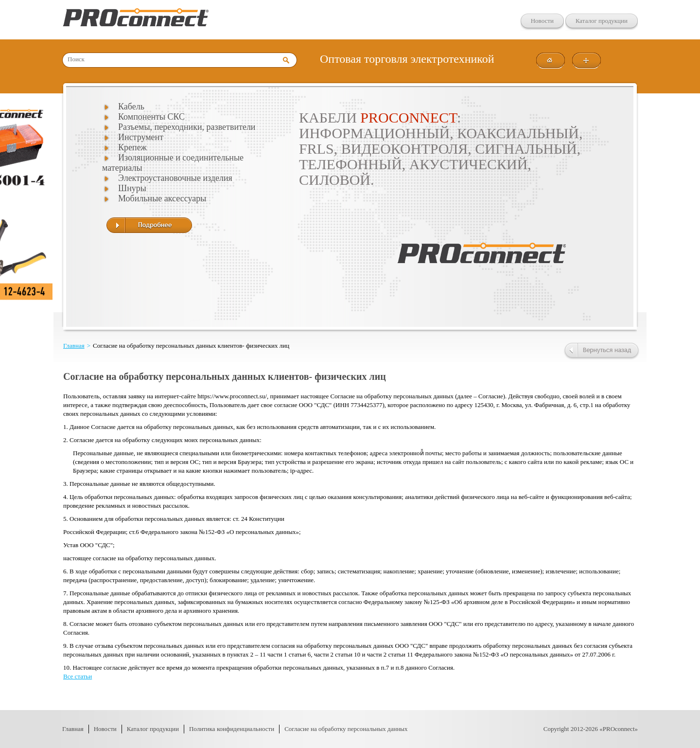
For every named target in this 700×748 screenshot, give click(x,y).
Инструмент (141, 137)
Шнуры (132, 188)
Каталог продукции (602, 21)
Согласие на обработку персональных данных (346, 729)
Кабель (131, 107)
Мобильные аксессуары (162, 198)
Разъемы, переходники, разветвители (187, 127)
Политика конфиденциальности (232, 729)
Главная (74, 346)
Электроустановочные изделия (175, 178)
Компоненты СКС (151, 117)
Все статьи (78, 676)
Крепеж (132, 147)
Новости (542, 21)
